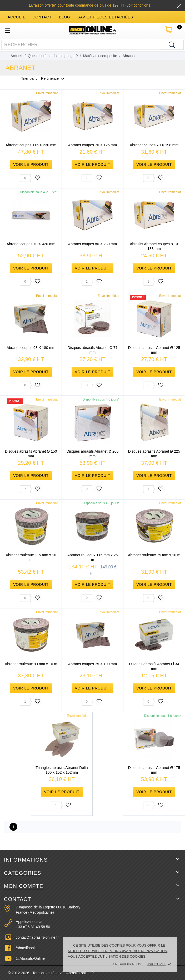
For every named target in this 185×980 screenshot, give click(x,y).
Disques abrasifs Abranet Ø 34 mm (154, 666)
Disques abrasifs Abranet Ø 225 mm (154, 454)
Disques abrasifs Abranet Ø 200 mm (93, 454)
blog (64, 17)
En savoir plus (127, 964)
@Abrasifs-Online (30, 958)
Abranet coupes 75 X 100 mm (92, 664)
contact (42, 17)
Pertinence (50, 79)
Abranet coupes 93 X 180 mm (31, 348)
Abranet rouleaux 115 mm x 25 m (92, 557)
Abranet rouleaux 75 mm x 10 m (154, 555)
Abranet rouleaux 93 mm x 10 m (31, 664)
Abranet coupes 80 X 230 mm (92, 244)
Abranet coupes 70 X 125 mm (92, 145)
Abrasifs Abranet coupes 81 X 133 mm (154, 246)
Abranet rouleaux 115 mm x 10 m (31, 557)
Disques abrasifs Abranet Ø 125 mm (154, 350)
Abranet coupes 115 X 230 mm (31, 145)
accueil (16, 17)
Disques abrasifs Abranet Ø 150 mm (31, 454)
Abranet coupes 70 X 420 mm (31, 244)
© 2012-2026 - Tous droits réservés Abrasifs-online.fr (51, 973)
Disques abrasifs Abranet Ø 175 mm (154, 770)
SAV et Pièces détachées (105, 17)
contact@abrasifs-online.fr (37, 937)
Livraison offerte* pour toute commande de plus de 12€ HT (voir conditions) (90, 5)
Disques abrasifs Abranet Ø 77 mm (93, 350)
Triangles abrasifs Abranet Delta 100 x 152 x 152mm (62, 770)
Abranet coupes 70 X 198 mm (154, 145)
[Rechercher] (172, 45)
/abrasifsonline (28, 948)
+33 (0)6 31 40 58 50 (33, 927)
